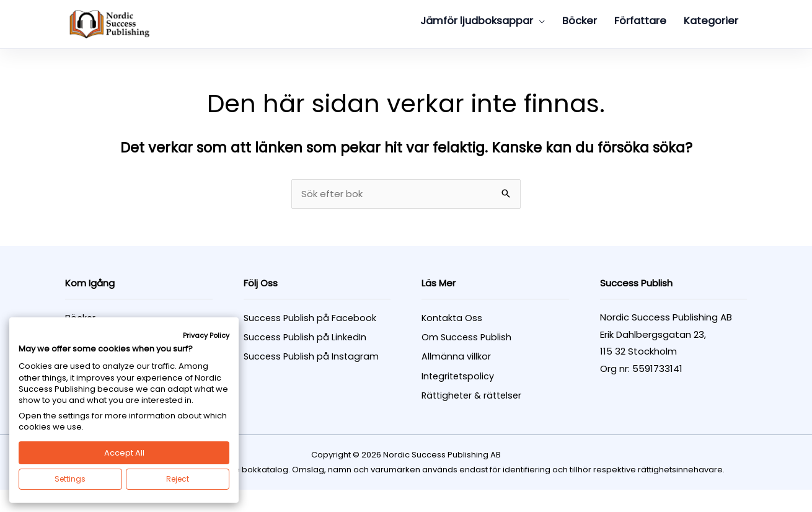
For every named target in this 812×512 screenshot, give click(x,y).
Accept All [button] (124, 453)
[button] (539, 21)
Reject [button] (178, 479)
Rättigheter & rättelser (471, 396)
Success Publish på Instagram (311, 357)
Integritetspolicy (458, 377)
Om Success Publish (466, 338)
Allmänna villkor (456, 357)
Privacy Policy (206, 335)
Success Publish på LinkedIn (305, 338)
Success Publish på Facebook (310, 319)
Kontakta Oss (452, 319)
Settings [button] (70, 479)
